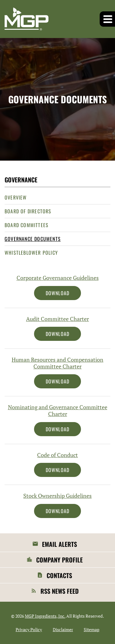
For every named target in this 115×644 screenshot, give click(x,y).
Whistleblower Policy (31, 253)
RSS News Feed (59, 591)
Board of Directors (28, 211)
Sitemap (92, 630)
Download (63, 293)
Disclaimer (63, 630)
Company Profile (59, 560)
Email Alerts (59, 544)
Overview (16, 197)
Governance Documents (33, 239)
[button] (107, 19)
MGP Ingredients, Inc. (45, 616)
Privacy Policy (29, 630)
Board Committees (27, 225)
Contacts (59, 575)
